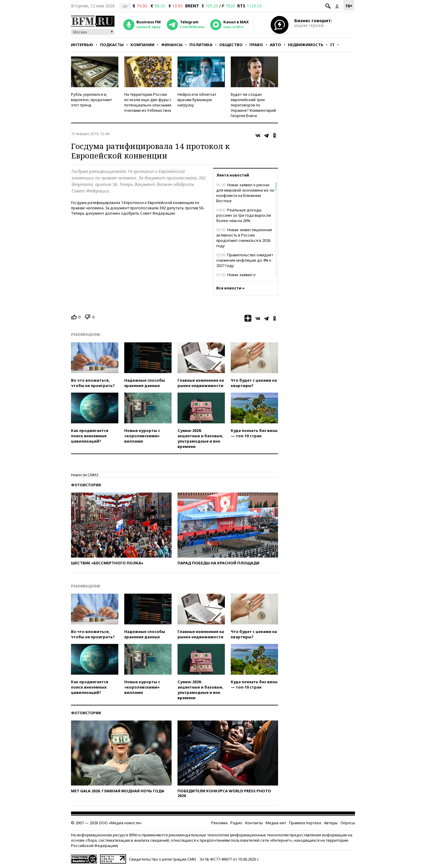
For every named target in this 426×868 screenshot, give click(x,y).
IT (332, 45)
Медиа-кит (276, 823)
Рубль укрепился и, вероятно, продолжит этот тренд (91, 100)
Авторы (331, 823)
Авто (275, 45)
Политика (201, 45)
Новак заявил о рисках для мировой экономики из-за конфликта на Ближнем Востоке (245, 193)
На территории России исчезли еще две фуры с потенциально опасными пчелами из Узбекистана (148, 102)
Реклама (219, 823)
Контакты (254, 823)
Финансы (172, 45)
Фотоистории (86, 485)
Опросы (348, 823)
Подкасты (112, 45)
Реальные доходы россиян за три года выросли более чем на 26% (244, 215)
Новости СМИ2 (85, 475)
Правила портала (305, 823)
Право (256, 45)
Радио (236, 823)
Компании (142, 45)
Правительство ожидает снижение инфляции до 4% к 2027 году (245, 260)
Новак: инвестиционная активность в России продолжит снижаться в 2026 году (244, 238)
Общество (231, 45)
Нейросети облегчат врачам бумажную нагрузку (197, 100)
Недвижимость (306, 45)
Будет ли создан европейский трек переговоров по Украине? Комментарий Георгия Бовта (253, 105)
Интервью (82, 45)
